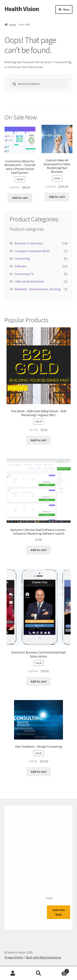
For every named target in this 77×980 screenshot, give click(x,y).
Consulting (22, 258)
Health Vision (22, 9)
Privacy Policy (14, 957)
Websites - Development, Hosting (38, 289)
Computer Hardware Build (32, 251)
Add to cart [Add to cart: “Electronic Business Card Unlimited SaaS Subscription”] (39, 681)
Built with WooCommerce (43, 957)
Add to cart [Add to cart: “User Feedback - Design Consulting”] (39, 772)
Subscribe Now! (59, 912)
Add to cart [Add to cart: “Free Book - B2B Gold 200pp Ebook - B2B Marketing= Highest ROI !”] (39, 440)
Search (39, 973)
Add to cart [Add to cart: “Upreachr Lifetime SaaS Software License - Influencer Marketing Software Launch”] (39, 550)
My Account (13, 973)
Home (13, 24)
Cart (60, 970)
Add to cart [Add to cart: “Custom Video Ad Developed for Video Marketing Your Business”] (57, 197)
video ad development (29, 281)
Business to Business (29, 243)
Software (21, 266)
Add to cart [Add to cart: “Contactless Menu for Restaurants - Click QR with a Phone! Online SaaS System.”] (20, 198)
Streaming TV (24, 274)
